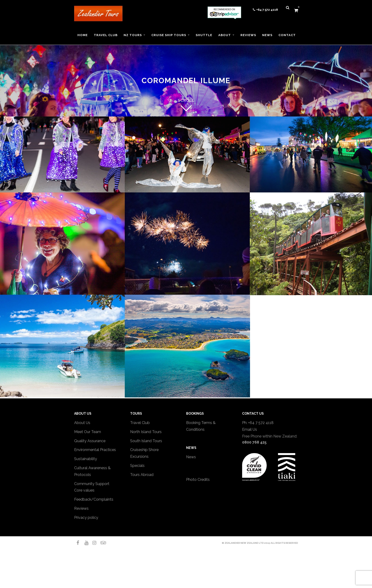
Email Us (250, 429)
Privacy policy (86, 518)
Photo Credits (198, 480)
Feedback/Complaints (94, 499)
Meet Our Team (88, 432)
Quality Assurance (90, 441)
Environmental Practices (95, 450)
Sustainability (86, 459)
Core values (84, 490)
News (191, 457)
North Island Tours (146, 432)
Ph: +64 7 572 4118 (258, 423)
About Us (82, 423)
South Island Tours (146, 441)
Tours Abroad (142, 475)
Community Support (92, 484)
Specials (137, 466)
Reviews (81, 508)
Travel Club (140, 423)
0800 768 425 (254, 442)
